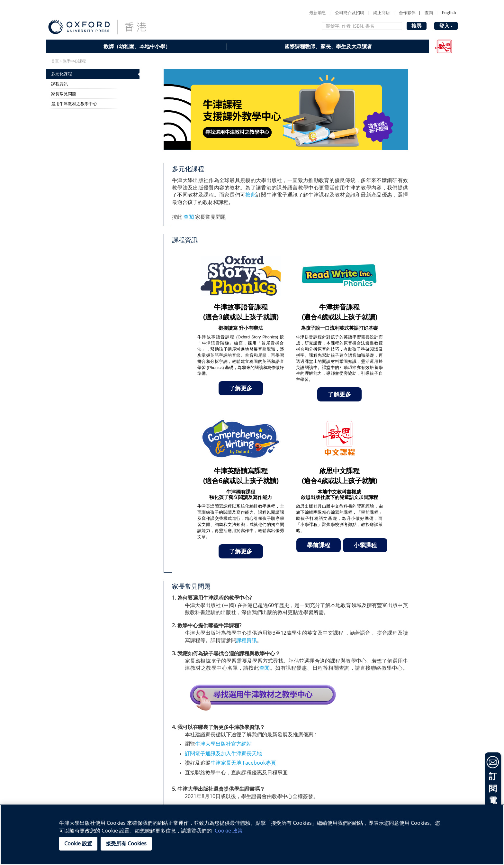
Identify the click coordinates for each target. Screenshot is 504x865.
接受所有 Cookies (126, 843)
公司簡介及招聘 (350, 13)
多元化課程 (62, 74)
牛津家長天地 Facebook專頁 (244, 763)
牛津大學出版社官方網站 (223, 744)
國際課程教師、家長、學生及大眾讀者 (328, 46)
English (449, 13)
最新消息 (318, 13)
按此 (251, 195)
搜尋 (417, 26)
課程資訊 (59, 84)
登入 (446, 26)
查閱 (189, 217)
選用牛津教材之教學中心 (74, 104)
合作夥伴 (407, 13)
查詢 (429, 13)
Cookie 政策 (229, 831)
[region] (252, 835)
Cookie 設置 (78, 843)
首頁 (55, 61)
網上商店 (382, 13)
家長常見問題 (64, 94)
